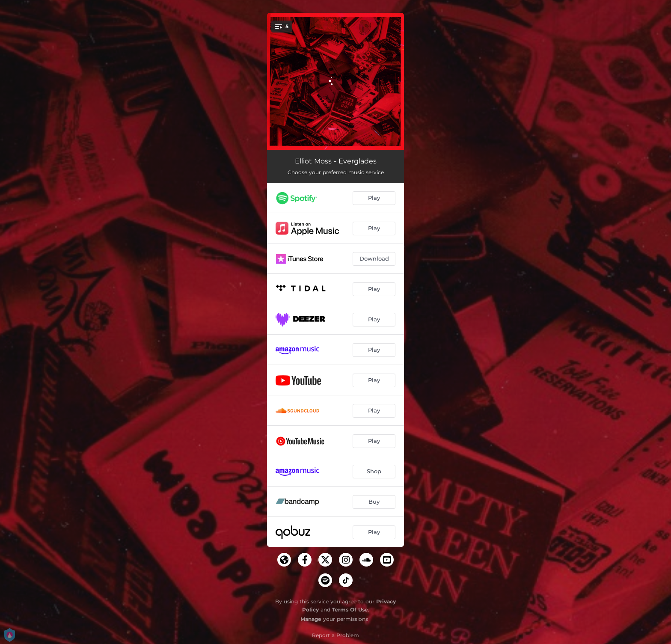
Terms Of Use (350, 610)
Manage (311, 619)
